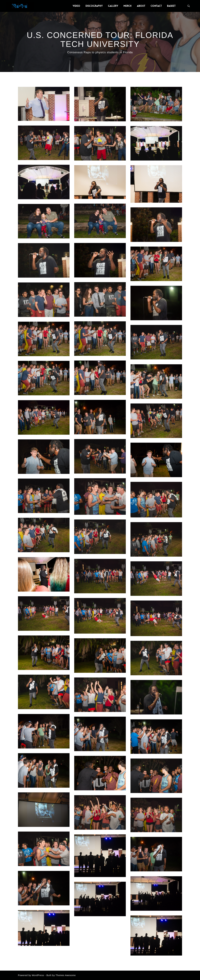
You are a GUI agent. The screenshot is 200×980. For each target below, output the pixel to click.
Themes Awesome (66, 975)
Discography (94, 6)
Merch (127, 6)
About (141, 6)
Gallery (113, 6)
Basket (171, 6)
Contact (156, 6)
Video (76, 6)
